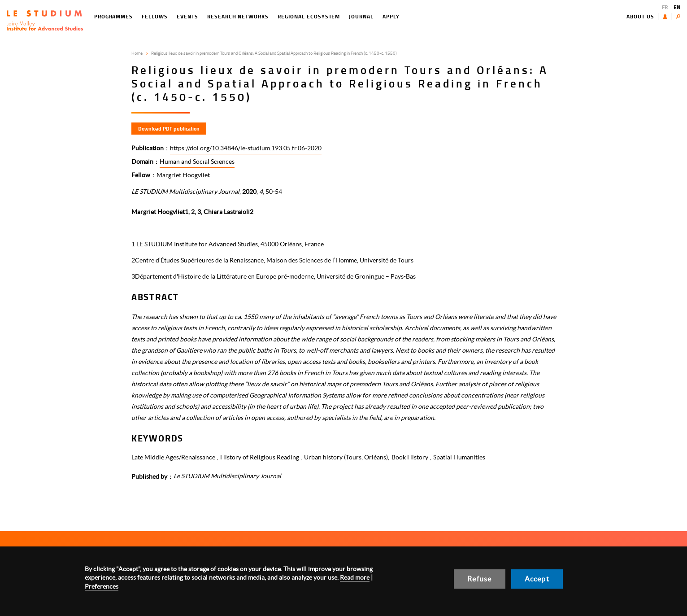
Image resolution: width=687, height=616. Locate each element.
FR (665, 7)
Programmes (114, 16)
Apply (391, 16)
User (667, 17)
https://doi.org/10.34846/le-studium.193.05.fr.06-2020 (246, 148)
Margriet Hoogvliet (183, 175)
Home (137, 53)
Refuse (479, 579)
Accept (537, 579)
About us (640, 16)
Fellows (155, 16)
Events (187, 16)
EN (677, 7)
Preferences (102, 586)
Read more (355, 577)
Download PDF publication (169, 129)
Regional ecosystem (309, 16)
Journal (361, 16)
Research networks (238, 16)
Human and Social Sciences (197, 162)
